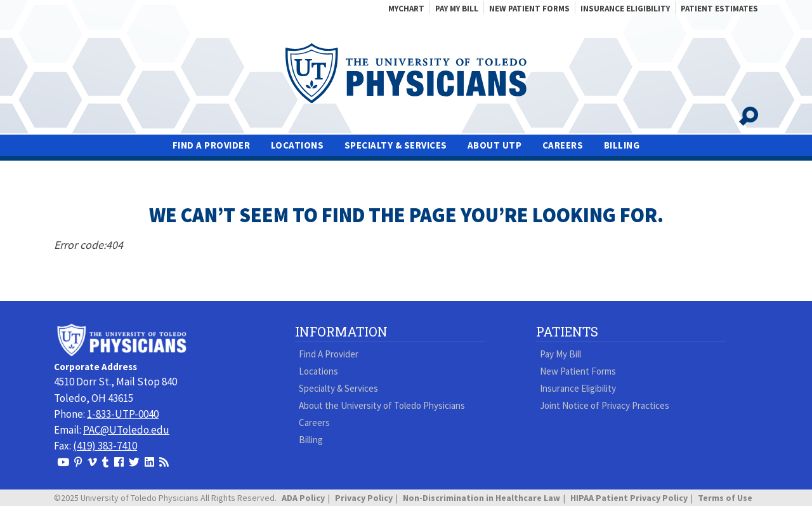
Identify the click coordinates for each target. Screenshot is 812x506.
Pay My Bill (457, 9)
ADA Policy (303, 498)
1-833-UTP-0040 (123, 414)
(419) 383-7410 (105, 446)
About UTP (495, 145)
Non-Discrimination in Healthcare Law (481, 498)
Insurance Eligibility (625, 9)
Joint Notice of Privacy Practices (605, 405)
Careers (563, 145)
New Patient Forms (529, 9)
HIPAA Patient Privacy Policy (629, 498)
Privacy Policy (364, 498)
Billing (622, 145)
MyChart (406, 9)
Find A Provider (212, 145)
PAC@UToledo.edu (126, 430)
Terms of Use (725, 498)
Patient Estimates (719, 9)
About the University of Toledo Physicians (382, 405)
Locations (298, 145)
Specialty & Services (396, 145)
